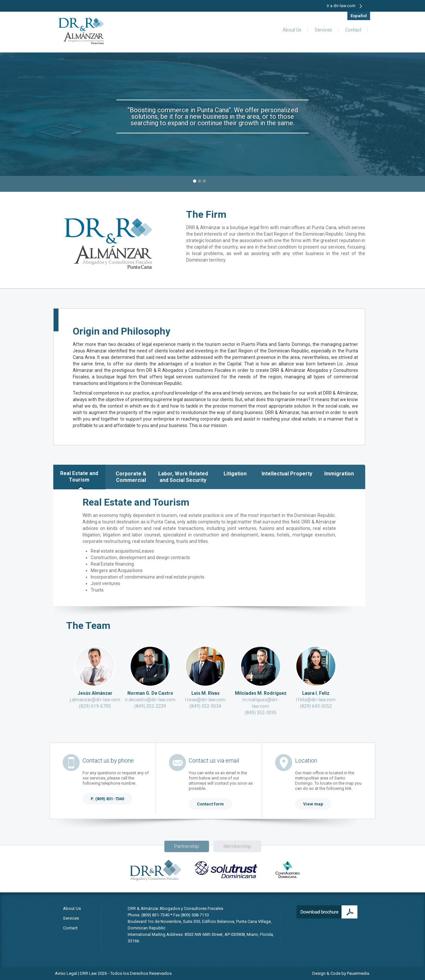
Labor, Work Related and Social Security (183, 477)
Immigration (339, 474)
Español (359, 16)
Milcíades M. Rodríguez (261, 693)
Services (323, 30)
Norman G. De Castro (150, 693)
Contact (353, 30)
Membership (237, 846)
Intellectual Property (287, 474)
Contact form (210, 804)
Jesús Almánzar (95, 693)
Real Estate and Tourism (79, 477)
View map (313, 804)
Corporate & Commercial (131, 477)
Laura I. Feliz (316, 693)
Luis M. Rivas (206, 693)
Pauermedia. (359, 973)
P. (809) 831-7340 (107, 799)
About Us (292, 30)
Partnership (187, 846)
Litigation (235, 474)
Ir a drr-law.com (344, 6)
